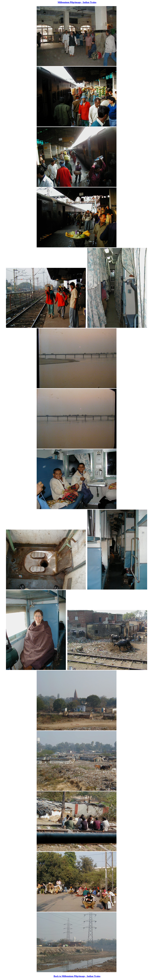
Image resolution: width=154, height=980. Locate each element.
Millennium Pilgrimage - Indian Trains (77, 2)
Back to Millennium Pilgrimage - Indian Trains (77, 976)
